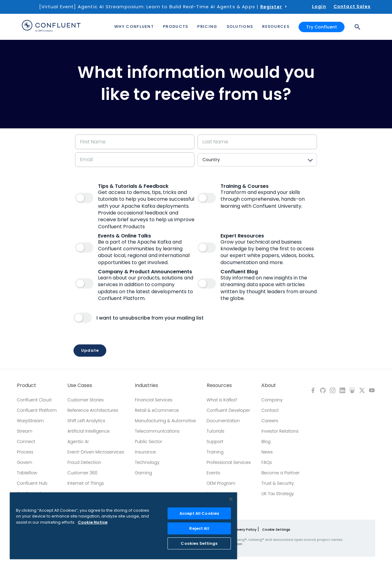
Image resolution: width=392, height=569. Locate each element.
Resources (219, 385)
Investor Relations (280, 431)
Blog (266, 442)
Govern (24, 462)
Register (271, 7)
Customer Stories (86, 400)
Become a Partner (280, 473)
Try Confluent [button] (322, 27)
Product (26, 385)
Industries (146, 385)
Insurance (145, 452)
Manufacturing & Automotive (165, 421)
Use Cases (80, 385)
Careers (270, 421)
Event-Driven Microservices (96, 452)
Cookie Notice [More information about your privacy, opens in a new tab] (93, 522)
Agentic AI (78, 442)
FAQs (266, 462)
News (267, 452)
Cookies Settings (199, 543)
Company (272, 400)
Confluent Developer (228, 410)
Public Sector (148, 442)
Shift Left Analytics (86, 421)
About (269, 385)
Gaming (143, 473)
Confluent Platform (37, 410)
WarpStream (30, 421)
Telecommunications (157, 431)
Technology (147, 462)
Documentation (223, 421)
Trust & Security (277, 483)
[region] (123, 526)
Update (90, 350)
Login (319, 6)
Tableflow (27, 473)
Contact (270, 410)
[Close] (231, 499)
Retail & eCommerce (157, 410)
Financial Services (154, 400)
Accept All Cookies (199, 513)
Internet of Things (86, 483)
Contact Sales (352, 6)
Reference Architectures (93, 410)
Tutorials (216, 431)
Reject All (199, 528)
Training (215, 452)
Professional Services (229, 462)
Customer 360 (82, 473)
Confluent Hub (32, 483)
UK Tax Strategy (277, 494)
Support (215, 442)
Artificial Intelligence (89, 431)
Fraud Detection (84, 462)
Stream (25, 431)
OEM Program (221, 483)
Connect (26, 442)
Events (213, 473)
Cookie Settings (276, 529)
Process (25, 452)
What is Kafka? (222, 400)
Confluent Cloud (34, 400)
